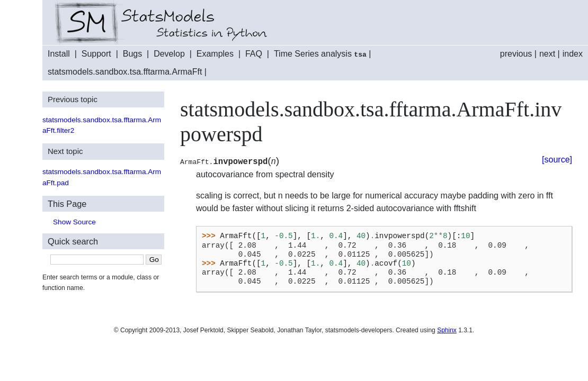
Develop (169, 54)
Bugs (132, 54)
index (573, 54)
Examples (215, 54)
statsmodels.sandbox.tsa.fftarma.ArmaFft (125, 71)
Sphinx (447, 329)
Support (96, 54)
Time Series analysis (320, 54)
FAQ (254, 54)
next (547, 54)
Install (59, 54)
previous (516, 54)
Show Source (74, 221)
